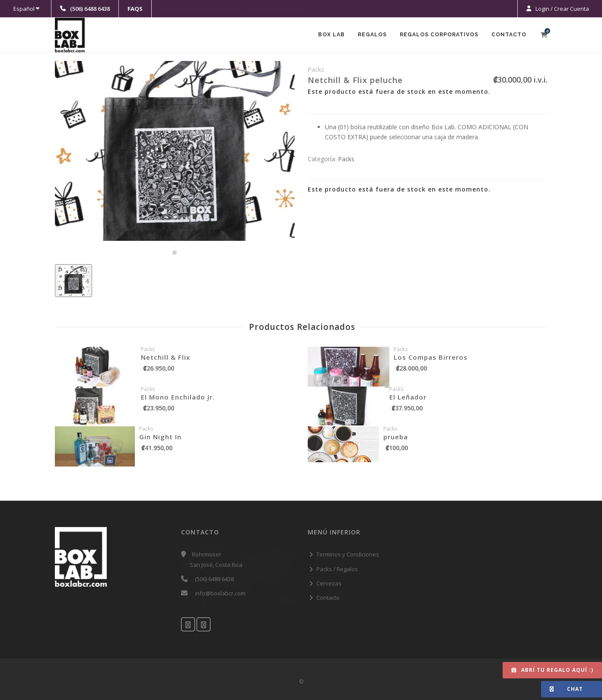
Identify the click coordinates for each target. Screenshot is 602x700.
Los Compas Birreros (431, 357)
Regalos (368, 35)
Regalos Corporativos (437, 35)
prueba (396, 437)
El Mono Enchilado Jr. (178, 397)
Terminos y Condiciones (348, 554)
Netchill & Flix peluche (355, 80)
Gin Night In (160, 437)
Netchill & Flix (166, 357)
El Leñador (408, 397)
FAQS (135, 9)
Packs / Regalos (337, 569)
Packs (346, 159)
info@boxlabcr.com (220, 593)
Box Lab (326, 35)
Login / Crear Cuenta (562, 9)
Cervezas (329, 583)
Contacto (508, 35)
